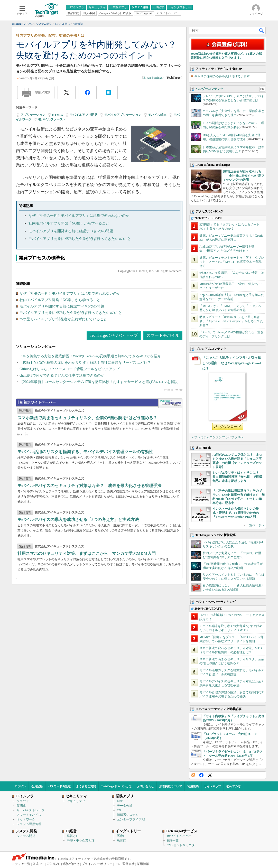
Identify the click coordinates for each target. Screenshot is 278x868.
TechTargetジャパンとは (117, 786)
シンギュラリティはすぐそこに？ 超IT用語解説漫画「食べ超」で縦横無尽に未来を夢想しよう (237, 477)
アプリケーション (33, 115)
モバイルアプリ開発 (84, 115)
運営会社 (128, 864)
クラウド (23, 801)
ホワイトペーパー (179, 836)
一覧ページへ (255, 525)
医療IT (121, 836)
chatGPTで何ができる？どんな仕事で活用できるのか (62, 375)
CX (119, 810)
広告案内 (53, 864)
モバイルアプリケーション (123, 115)
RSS (193, 775)
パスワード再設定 (59, 786)
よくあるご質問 (86, 786)
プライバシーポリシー (97, 864)
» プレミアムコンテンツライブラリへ (218, 437)
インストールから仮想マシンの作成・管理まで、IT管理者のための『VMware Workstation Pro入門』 (236, 513)
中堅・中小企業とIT (81, 841)
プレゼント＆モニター (182, 845)
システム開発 (26, 836)
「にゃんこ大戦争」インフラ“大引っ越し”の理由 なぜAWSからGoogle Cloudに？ (231, 363)
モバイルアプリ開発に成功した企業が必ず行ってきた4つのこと (80, 239)
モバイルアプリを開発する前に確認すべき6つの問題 (71, 231)
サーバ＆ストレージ (31, 810)
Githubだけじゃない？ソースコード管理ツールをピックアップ (69, 369)
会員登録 (37, 786)
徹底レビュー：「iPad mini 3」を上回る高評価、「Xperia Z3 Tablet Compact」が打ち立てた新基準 (231, 321)
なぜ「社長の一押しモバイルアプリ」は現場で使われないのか (79, 216)
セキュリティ (76, 801)
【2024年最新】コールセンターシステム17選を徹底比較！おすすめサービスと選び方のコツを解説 (99, 382)
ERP (120, 801)
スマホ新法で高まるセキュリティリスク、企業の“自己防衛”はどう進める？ (87, 418)
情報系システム (128, 815)
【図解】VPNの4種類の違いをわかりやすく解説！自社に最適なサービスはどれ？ (85, 363)
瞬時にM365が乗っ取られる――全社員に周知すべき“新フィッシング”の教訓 (244, 176)
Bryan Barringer (153, 78)
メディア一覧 (21, 864)
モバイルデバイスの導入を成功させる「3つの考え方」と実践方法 (78, 520)
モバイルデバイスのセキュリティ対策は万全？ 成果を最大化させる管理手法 (89, 486)
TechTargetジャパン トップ (114, 335)
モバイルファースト (52, 119)
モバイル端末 (157, 115)
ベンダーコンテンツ (209, 89)
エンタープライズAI (131, 819)
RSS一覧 (173, 841)
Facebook (201, 775)
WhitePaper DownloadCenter (170, 403)
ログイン (20, 786)
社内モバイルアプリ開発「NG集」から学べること (69, 223)
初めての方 (233, 786)
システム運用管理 (29, 824)
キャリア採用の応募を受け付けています (222, 76)
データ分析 (125, 806)
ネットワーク (26, 819)
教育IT (121, 841)
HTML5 (57, 115)
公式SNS (38, 864)
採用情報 (143, 864)
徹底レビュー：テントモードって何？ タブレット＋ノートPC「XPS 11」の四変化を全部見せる (232, 262)
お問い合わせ (145, 786)
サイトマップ (212, 786)
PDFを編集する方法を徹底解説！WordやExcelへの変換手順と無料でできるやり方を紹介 (90, 356)
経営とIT (73, 836)
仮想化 (21, 806)
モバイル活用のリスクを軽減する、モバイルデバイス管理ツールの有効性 (85, 452)
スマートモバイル (163, 335)
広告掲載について (171, 786)
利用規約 (193, 786)
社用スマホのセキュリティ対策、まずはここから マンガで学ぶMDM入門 (87, 553)
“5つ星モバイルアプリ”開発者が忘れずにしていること (63, 319)
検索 (262, 31)
